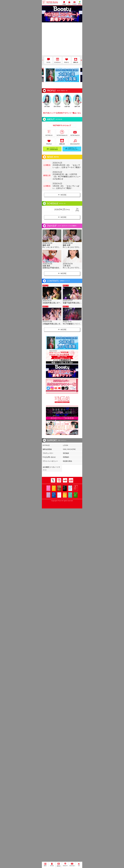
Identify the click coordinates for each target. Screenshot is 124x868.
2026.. (62, 209)
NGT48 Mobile (52, 3)
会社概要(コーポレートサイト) (51, 468)
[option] (62, 14)
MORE (62, 195)
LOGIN (65, 445)
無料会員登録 (47, 449)
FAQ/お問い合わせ (49, 457)
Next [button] (81, 60)
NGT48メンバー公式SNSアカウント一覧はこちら (62, 113)
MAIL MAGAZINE (69, 449)
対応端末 (66, 453)
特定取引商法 (67, 461)
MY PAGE (46, 445)
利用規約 (66, 457)
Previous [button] (43, 60)
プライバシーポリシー (50, 461)
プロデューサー (48, 453)
